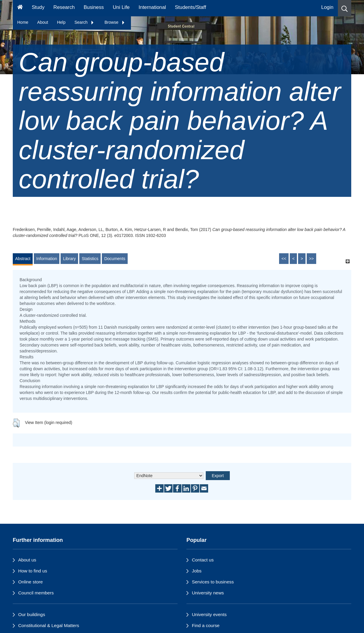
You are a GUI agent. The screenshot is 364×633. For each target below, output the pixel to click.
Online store (30, 582)
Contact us (203, 560)
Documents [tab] (115, 259)
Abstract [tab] (23, 259)
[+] (348, 261)
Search (84, 22)
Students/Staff (190, 7)
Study (38, 7)
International (152, 7)
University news (208, 593)
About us (27, 560)
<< (284, 259)
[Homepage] (20, 8)
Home (23, 22)
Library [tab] (69, 259)
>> (311, 259)
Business (94, 7)
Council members (36, 593)
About (43, 22)
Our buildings (32, 614)
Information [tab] (47, 259)
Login (327, 7)
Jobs (197, 571)
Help (61, 22)
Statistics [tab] (90, 259)
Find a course (206, 625)
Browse (115, 22)
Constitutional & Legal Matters (49, 625)
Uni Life (121, 7)
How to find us (33, 571)
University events (209, 614)
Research (64, 7)
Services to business (213, 582)
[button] (345, 8)
